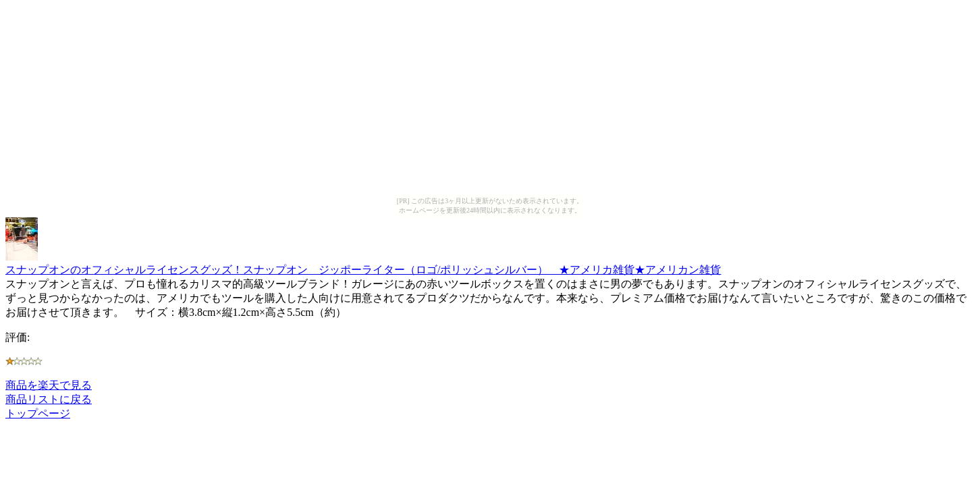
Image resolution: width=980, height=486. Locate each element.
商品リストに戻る (49, 399)
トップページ (38, 413)
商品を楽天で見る (49, 385)
